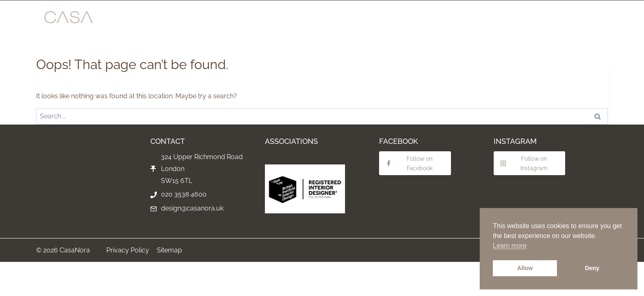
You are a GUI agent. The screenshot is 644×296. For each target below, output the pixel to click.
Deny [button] (592, 268)
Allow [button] (525, 268)
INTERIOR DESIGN (271, 21)
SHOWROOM (182, 21)
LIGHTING (494, 21)
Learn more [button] (510, 246)
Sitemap (169, 250)
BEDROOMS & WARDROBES (435, 21)
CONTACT (568, 21)
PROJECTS (223, 21)
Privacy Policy (128, 250)
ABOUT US (530, 21)
